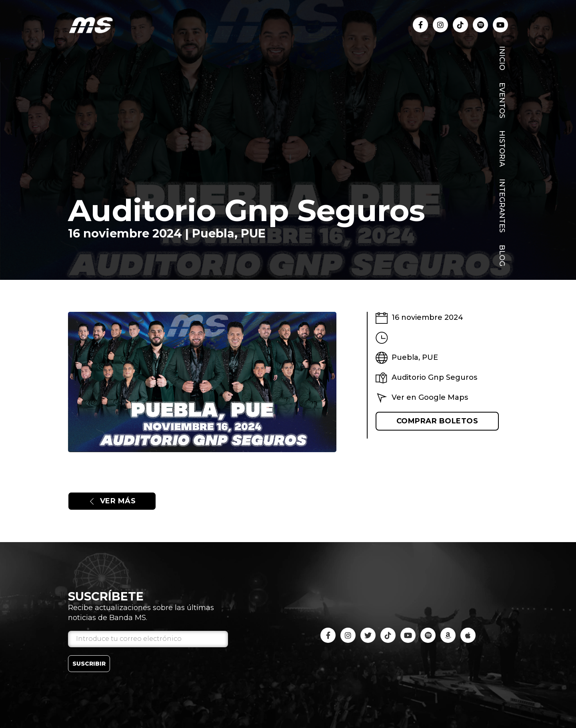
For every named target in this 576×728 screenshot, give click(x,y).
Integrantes (502, 206)
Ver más (112, 501)
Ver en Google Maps (430, 397)
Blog (502, 255)
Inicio (502, 58)
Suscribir (89, 664)
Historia (502, 149)
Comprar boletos (437, 421)
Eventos (502, 100)
